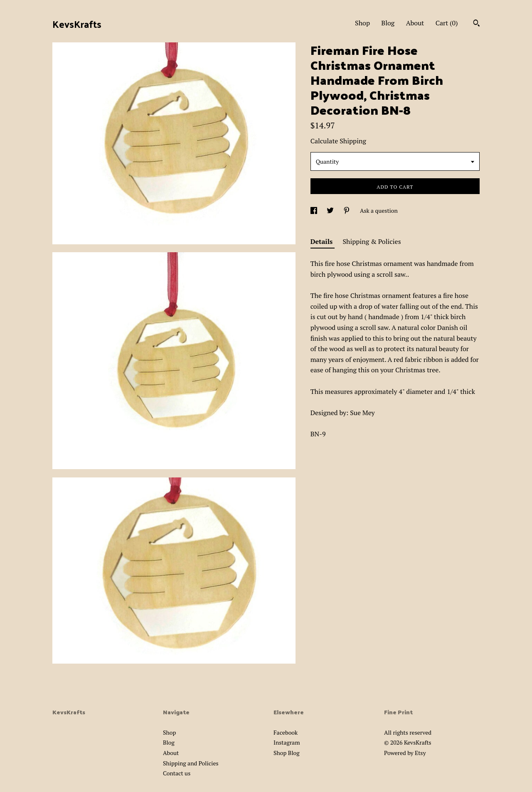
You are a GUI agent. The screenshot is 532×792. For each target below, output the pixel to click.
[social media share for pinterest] (347, 210)
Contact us (177, 773)
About (415, 23)
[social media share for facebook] (314, 210)
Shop (362, 23)
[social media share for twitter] (331, 210)
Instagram (287, 742)
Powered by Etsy (405, 753)
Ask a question (379, 210)
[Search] (477, 24)
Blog (388, 23)
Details (323, 241)
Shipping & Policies (372, 241)
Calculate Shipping (338, 141)
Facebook (286, 732)
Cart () (447, 23)
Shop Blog (287, 753)
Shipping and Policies (191, 763)
